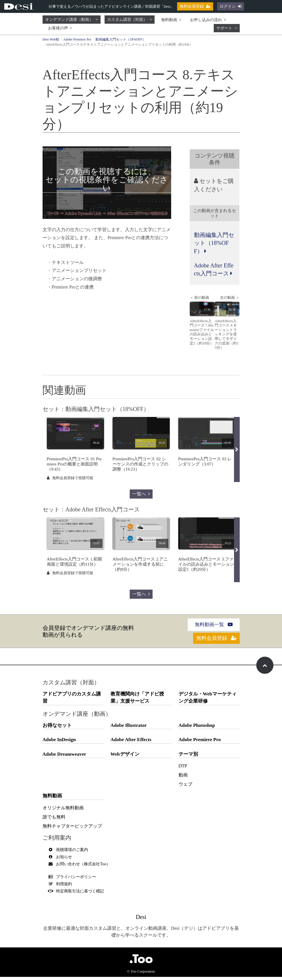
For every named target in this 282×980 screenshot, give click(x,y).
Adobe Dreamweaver (64, 757)
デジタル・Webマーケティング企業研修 (208, 701)
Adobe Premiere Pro (77, 39)
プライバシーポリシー (74, 880)
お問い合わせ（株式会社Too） (81, 867)
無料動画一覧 (214, 626)
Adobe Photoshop (197, 728)
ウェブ (185, 788)
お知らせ (62, 860)
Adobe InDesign (59, 743)
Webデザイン (125, 757)
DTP (183, 769)
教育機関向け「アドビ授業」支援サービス (137, 701)
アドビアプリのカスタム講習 (72, 701)
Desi (141, 920)
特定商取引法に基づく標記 (78, 894)
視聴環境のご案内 (70, 853)
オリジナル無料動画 (63, 811)
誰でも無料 (54, 820)
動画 (183, 778)
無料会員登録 (195, 6)
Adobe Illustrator (129, 728)
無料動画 (171, 20)
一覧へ (141, 495)
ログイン (231, 6)
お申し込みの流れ (208, 20)
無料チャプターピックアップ (72, 829)
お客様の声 (60, 28)
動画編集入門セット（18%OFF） (121, 39)
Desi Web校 (51, 39)
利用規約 (62, 887)
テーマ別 (188, 757)
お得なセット (57, 728)
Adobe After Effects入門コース (214, 270)
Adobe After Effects (131, 743)
